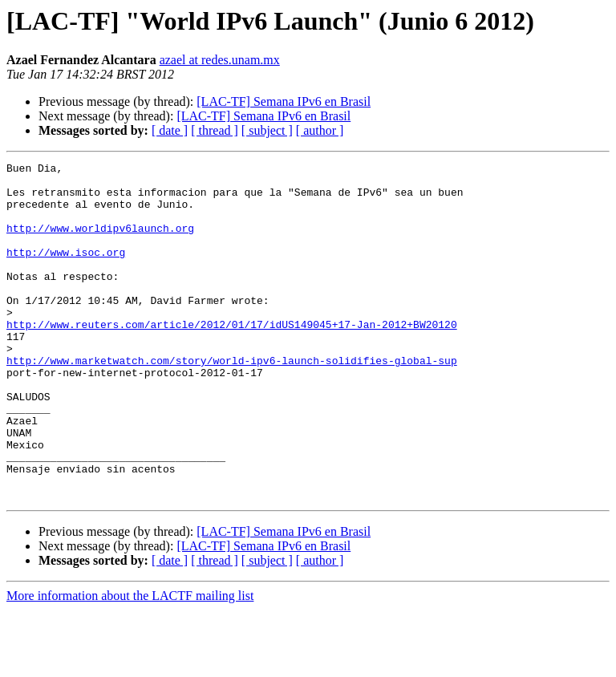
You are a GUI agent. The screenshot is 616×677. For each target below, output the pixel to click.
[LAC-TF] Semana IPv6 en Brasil (284, 101)
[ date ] (170, 130)
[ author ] (320, 130)
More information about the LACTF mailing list (130, 663)
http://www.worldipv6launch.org (100, 242)
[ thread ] (215, 130)
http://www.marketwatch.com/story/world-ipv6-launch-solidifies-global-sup (232, 401)
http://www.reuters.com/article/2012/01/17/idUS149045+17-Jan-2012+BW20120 (232, 358)
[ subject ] (267, 130)
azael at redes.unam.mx (220, 60)
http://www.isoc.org (66, 271)
